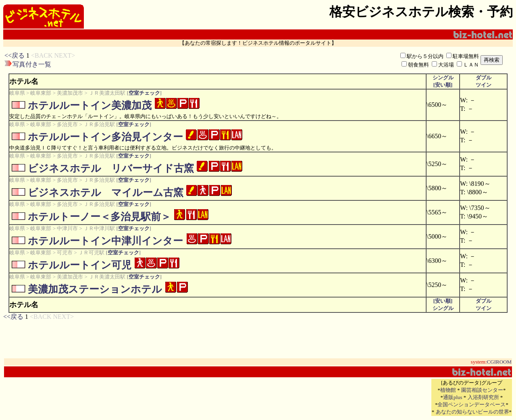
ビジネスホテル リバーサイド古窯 (111, 168)
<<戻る (15, 55)
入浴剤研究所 (483, 397)
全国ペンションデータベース (471, 404)
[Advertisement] (198, 60)
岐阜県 (17, 93)
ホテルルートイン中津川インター (105, 241)
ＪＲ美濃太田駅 (107, 93)
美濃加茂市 (70, 93)
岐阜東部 (41, 93)
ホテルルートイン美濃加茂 (90, 105)
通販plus (453, 397)
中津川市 (67, 228)
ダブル (484, 78)
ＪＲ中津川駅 (99, 228)
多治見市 (67, 124)
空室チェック (144, 93)
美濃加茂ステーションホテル (95, 289)
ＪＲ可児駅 (91, 253)
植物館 (448, 390)
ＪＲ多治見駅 (99, 124)
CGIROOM (499, 362)
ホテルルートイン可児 (80, 265)
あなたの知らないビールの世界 (472, 412)
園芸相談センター (482, 390)
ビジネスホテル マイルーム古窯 (106, 192)
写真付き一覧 (32, 64)
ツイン (484, 85)
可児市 (65, 253)
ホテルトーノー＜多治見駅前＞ (99, 217)
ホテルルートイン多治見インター (105, 137)
